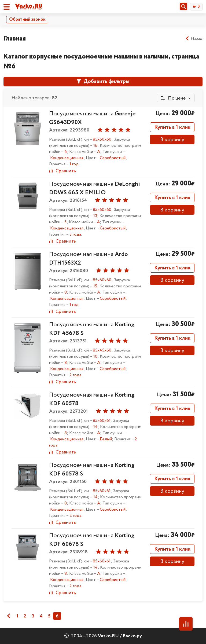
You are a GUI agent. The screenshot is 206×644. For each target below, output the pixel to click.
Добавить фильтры (103, 81)
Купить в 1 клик (172, 127)
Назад (194, 39)
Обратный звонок (27, 19)
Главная (15, 39)
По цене (173, 98)
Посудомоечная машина (95, 188)
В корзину (172, 140)
